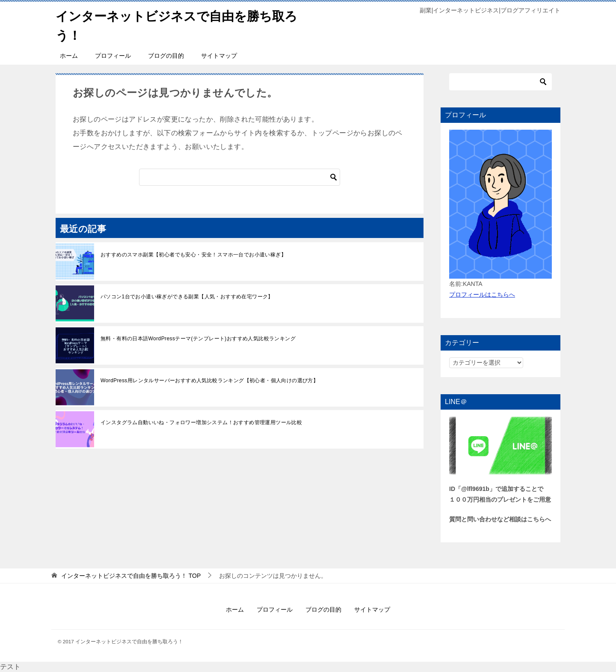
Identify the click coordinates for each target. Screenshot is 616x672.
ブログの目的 (166, 56)
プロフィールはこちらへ (482, 294)
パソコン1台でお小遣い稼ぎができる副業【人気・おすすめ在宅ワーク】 (187, 297)
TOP (131, 576)
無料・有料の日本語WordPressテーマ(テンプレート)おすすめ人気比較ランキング (198, 339)
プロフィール (113, 56)
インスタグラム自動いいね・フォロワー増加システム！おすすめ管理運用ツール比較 (201, 422)
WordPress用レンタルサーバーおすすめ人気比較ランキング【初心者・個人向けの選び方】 (209, 381)
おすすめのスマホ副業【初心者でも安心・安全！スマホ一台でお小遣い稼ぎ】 (193, 255)
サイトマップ (219, 56)
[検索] (240, 177)
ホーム (69, 56)
